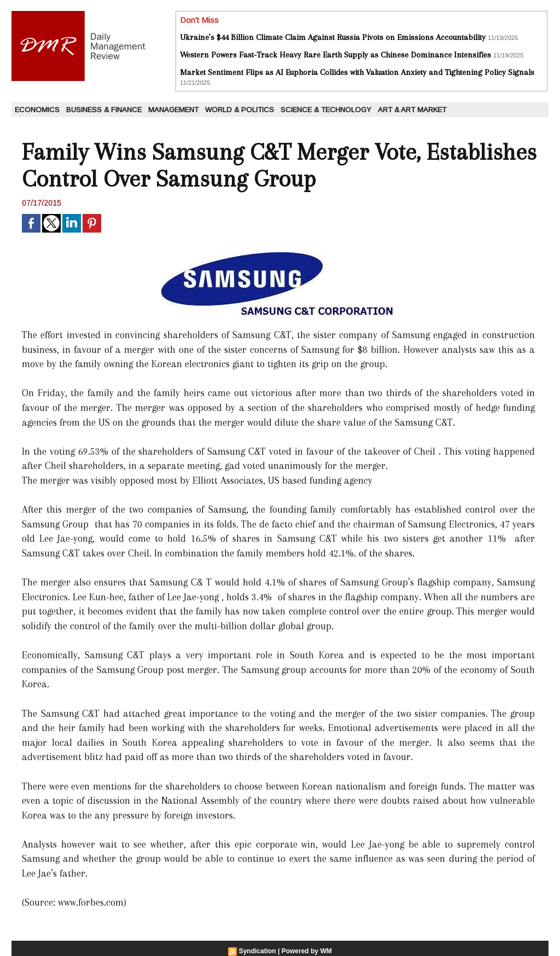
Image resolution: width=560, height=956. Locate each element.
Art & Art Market (412, 110)
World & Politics (240, 110)
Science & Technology (326, 110)
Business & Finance (104, 110)
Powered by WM (307, 951)
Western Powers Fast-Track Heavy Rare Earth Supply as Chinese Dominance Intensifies (336, 55)
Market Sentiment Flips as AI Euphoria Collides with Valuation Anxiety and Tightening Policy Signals (357, 72)
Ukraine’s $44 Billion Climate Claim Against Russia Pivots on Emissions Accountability (333, 37)
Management (173, 110)
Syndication (258, 951)
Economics (37, 110)
